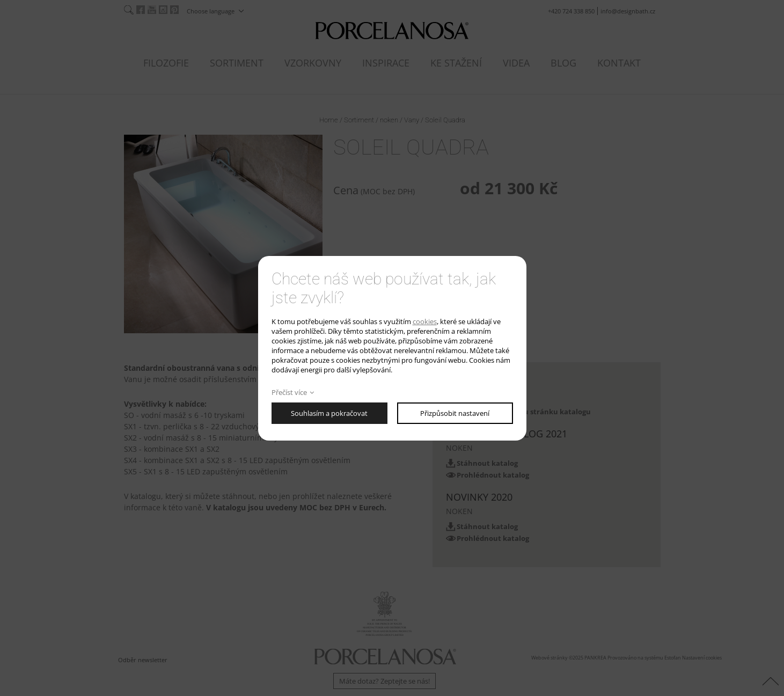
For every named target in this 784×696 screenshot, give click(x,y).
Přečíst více (289, 392)
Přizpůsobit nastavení (455, 413)
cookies (425, 321)
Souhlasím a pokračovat (329, 413)
